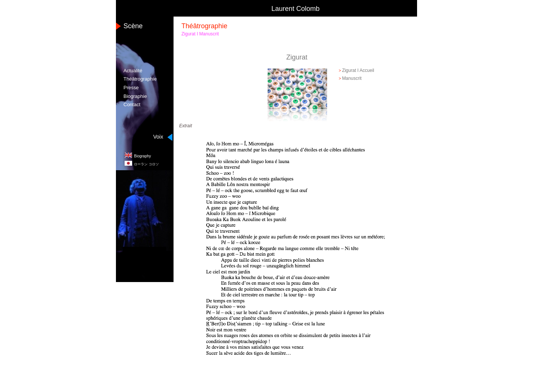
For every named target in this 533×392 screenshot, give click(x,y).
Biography (142, 156)
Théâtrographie (140, 79)
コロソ (146, 164)
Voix (158, 137)
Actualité (133, 71)
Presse (131, 88)
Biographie (135, 96)
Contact (132, 104)
